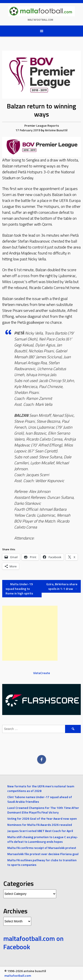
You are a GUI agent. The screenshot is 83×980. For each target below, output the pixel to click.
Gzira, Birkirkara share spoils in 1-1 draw (62, 586)
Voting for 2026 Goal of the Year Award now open (42, 818)
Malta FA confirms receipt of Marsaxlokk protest (42, 848)
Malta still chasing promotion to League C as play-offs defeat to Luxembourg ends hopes (43, 839)
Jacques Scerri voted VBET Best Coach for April (40, 831)
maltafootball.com (40, 20)
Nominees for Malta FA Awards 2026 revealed (40, 825)
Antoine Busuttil (56, 130)
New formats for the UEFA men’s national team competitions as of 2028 (41, 788)
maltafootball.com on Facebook (33, 943)
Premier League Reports (42, 125)
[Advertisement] (30, 633)
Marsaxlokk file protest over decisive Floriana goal (43, 854)
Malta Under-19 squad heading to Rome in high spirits (19, 589)
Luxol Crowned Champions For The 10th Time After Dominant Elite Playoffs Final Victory (43, 810)
